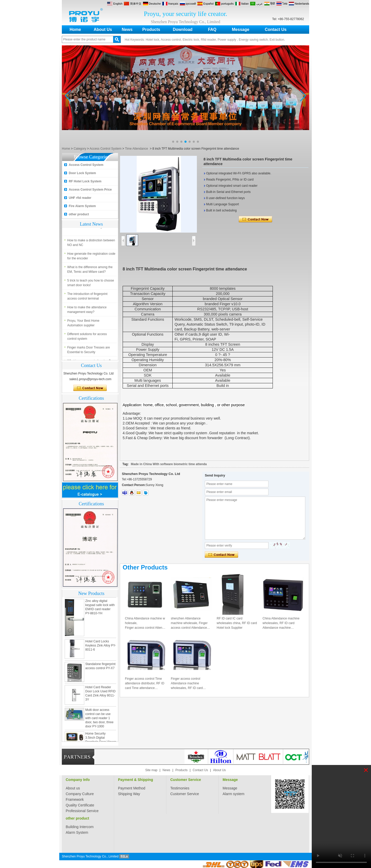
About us (73, 788)
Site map (151, 770)
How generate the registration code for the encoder (91, 257)
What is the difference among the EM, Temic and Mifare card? (90, 271)
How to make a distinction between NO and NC (91, 244)
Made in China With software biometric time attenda (169, 464)
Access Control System (105, 149)
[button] (173, 142)
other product (79, 214)
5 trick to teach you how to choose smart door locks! (91, 284)
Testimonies (180, 788)
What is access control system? (89, 228)
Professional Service (82, 811)
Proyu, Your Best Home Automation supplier (83, 324)
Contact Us (276, 29)
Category (80, 149)
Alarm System (77, 832)
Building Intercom (80, 827)
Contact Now (90, 388)
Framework (75, 799)
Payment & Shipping (136, 780)
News (127, 29)
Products (151, 29)
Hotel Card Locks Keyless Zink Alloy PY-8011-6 (101, 647)
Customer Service (186, 780)
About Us (103, 29)
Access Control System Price (90, 190)
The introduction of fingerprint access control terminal (87, 297)
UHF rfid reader (80, 198)
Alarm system (234, 794)
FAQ (212, 29)
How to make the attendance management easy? (87, 311)
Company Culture (80, 794)
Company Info (78, 780)
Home (75, 29)
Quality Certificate (80, 805)
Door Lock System (82, 173)
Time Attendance (137, 149)
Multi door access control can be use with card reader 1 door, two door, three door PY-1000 (99, 719)
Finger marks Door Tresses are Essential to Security (88, 351)
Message (241, 29)
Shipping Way (129, 794)
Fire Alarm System (82, 206)
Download (183, 29)
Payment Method (132, 788)
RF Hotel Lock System (85, 181)
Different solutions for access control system (87, 338)
